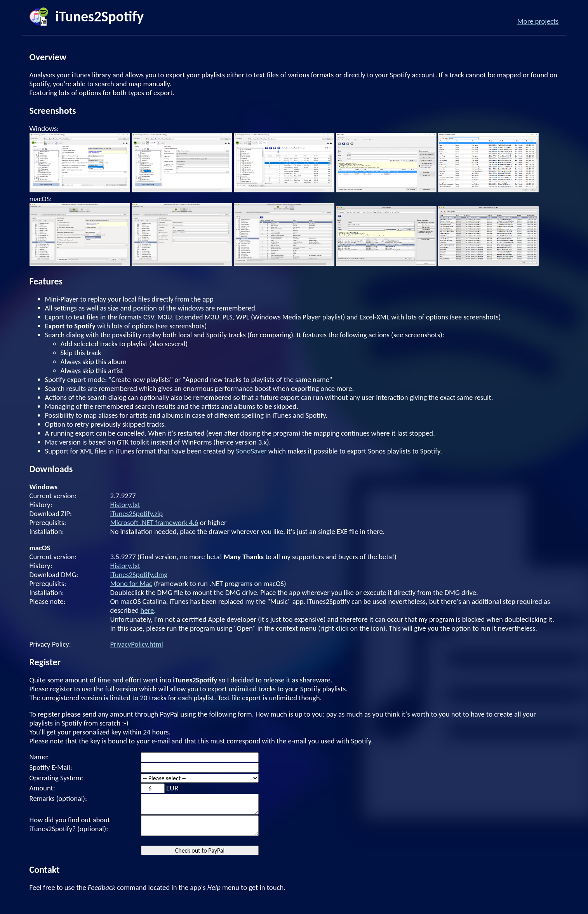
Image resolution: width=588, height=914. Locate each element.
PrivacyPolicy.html (136, 644)
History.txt (125, 505)
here (147, 610)
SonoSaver (251, 451)
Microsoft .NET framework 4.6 (154, 522)
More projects (538, 21)
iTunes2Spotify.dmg (139, 575)
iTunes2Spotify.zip (136, 514)
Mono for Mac (131, 583)
